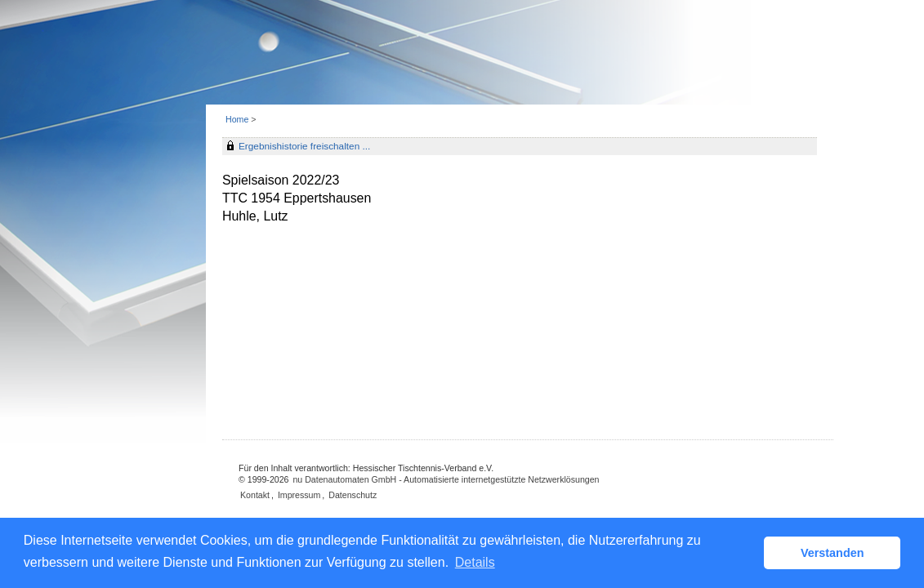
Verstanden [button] (832, 553)
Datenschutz (353, 495)
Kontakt (255, 495)
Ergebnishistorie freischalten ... (304, 146)
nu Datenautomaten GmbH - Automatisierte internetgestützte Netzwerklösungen (446, 479)
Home (237, 119)
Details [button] (475, 562)
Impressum (299, 495)
